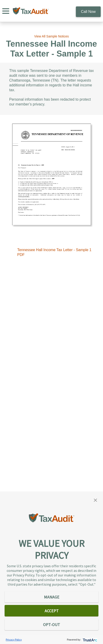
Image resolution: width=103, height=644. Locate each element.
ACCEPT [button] (52, 611)
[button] (95, 500)
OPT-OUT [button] (51, 625)
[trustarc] (90, 640)
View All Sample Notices (52, 36)
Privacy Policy (14, 640)
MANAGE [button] (52, 597)
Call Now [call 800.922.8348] (88, 12)
